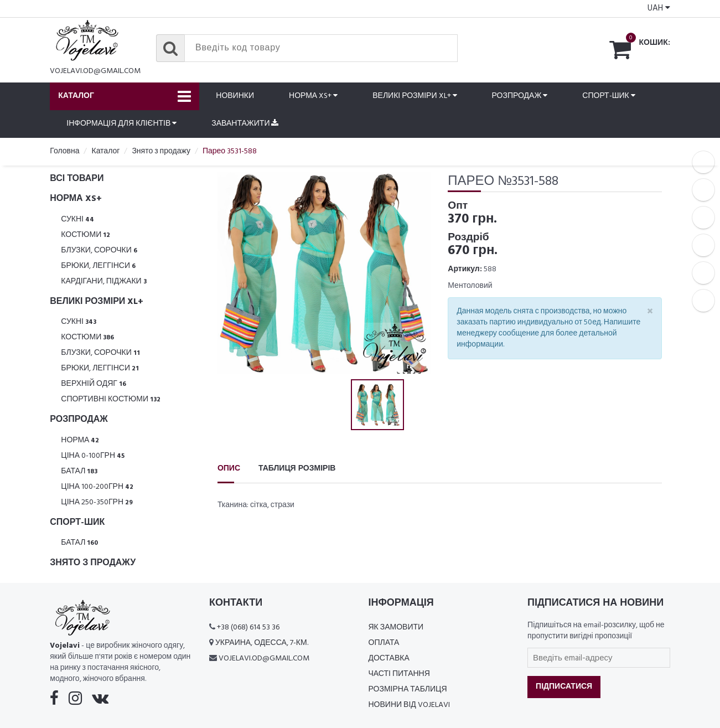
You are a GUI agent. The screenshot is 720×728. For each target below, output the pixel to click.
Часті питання (399, 674)
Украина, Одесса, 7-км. (262, 643)
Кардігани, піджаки (103, 282)
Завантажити (245, 124)
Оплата (384, 643)
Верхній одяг (94, 384)
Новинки (235, 96)
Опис (229, 469)
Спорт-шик (608, 96)
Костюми (86, 235)
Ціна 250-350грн (97, 502)
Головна (64, 151)
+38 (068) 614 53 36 (248, 628)
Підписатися (564, 687)
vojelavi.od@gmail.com (95, 71)
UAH (659, 8)
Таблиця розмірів (297, 469)
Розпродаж (520, 96)
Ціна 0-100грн (93, 456)
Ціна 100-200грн (97, 487)
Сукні (77, 220)
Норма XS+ (313, 96)
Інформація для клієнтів (121, 124)
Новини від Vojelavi (409, 705)
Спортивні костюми (111, 399)
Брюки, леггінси (98, 266)
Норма (80, 440)
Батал (79, 471)
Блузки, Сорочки (99, 251)
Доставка (389, 659)
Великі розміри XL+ (415, 96)
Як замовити (396, 628)
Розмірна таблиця (408, 690)
